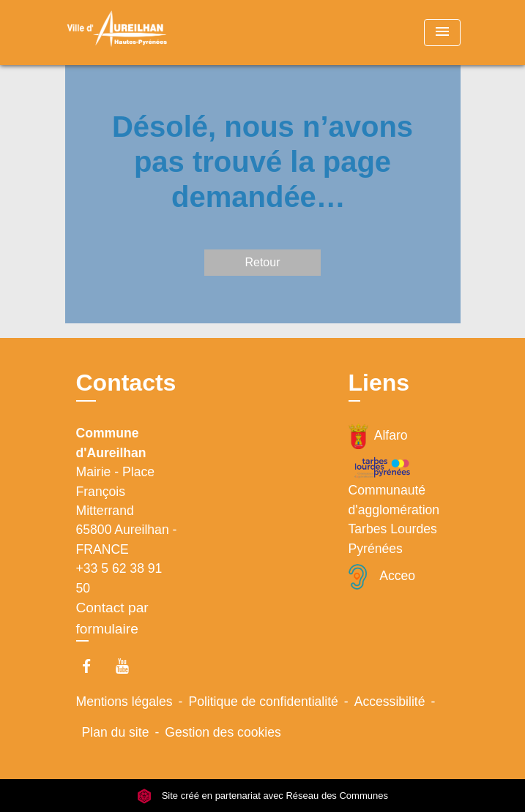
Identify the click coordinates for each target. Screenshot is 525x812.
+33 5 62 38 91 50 (119, 578)
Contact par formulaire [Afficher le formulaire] (112, 618)
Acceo (382, 577)
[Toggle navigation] (442, 33)
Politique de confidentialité (263, 702)
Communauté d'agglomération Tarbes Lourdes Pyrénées (394, 505)
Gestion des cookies (223, 732)
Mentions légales (124, 702)
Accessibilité (390, 702)
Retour (262, 262)
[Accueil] (120, 33)
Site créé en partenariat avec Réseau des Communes (262, 796)
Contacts (126, 383)
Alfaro (378, 436)
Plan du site (116, 732)
